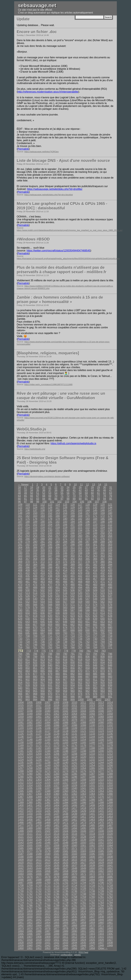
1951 (30, 948)
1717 (101, 885)
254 (35, 536)
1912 (74, 937)
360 (50, 559)
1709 (30, 885)
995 (43, 700)
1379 (30, 800)
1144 (92, 737)
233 (73, 530)
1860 (101, 923)
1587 (21, 854)
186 (110, 519)
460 (20, 582)
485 (110, 585)
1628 (92, 863)
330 (20, 553)
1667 (48, 874)
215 (35, 527)
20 (44, 487)
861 (110, 668)
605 (35, 613)
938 (103, 685)
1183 (48, 748)
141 (65, 510)
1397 (92, 803)
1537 (65, 840)
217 (50, 527)
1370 (48, 797)
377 (80, 562)
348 (58, 556)
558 (73, 602)
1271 (48, 771)
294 (43, 545)
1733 (48, 891)
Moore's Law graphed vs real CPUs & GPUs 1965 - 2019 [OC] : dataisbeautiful (62, 206)
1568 (48, 848)
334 (50, 553)
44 (92, 490)
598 (80, 610)
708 (28, 636)
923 (88, 682)
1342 (92, 788)
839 (43, 665)
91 (86, 499)
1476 (110, 823)
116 (73, 505)
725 (58, 639)
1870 (92, 925)
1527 (74, 837)
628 (110, 616)
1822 (56, 914)
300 (88, 545)
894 (65, 677)
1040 (48, 711)
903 (35, 680)
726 (65, 639)
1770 (83, 900)
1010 (74, 702)
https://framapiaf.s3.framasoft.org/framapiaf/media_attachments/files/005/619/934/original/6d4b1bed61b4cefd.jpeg (68, 259)
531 (65, 596)
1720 (30, 888)
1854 (48, 923)
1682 (83, 877)
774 (36, 651)
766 (73, 647)
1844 (56, 920)
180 (65, 519)
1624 (56, 863)
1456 (30, 820)
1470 (56, 823)
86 (56, 499)
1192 (30, 751)
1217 (56, 757)
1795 (110, 905)
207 (73, 525)
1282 (48, 774)
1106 (48, 728)
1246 (21, 765)
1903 (92, 934)
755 (88, 645)
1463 (92, 820)
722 (35, 639)
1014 (110, 702)
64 (19, 496)
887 (110, 674)
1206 (56, 754)
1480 (48, 825)
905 (50, 680)
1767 (56, 900)
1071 (30, 720)
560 (88, 602)
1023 (92, 705)
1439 (74, 814)
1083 (39, 722)
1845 (65, 920)
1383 (65, 800)
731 (103, 639)
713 (65, 636)
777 (58, 651)
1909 (48, 937)
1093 (30, 725)
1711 (48, 885)
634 (58, 619)
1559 (65, 845)
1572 (83, 848)
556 (58, 602)
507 (80, 590)
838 (35, 665)
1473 (83, 823)
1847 (83, 920)
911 (95, 680)
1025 (110, 705)
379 (95, 562)
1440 (83, 814)
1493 (65, 828)
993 (28, 700)
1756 (56, 897)
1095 (48, 725)
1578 (39, 851)
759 (20, 647)
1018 (48, 705)
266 (28, 539)
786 (35, 654)
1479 (39, 825)
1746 (65, 894)
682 (28, 630)
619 (43, 616)
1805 (101, 908)
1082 (30, 722)
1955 (65, 948)
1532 (21, 840)
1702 (65, 883)
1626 (74, 863)
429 (80, 573)
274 (88, 539)
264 (110, 536)
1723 (56, 888)
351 (80, 556)
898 (95, 677)
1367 (21, 797)
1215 (39, 757)
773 (29, 651)
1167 (101, 742)
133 (103, 507)
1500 (30, 831)
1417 (74, 808)
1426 (56, 811)
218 (58, 527)
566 (35, 605)
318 (28, 550)
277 (110, 539)
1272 (56, 771)
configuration (66, 955)
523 (103, 593)
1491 (48, 828)
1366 (110, 794)
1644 (39, 868)
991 (110, 697)
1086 (65, 722)
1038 (30, 711)
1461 (74, 820)
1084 (48, 722)
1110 (83, 728)
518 (65, 593)
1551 (92, 843)
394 (110, 565)
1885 (30, 931)
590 (20, 610)
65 (25, 496)
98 (32, 502)
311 (73, 547)
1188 (92, 748)
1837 (92, 917)
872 (95, 671)
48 (19, 493)
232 (65, 530)
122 (20, 507)
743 (95, 642)
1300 (110, 777)
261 (88, 536)
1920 (48, 940)
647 (58, 622)
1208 (74, 754)
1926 (101, 940)
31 (111, 487)
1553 (110, 843)
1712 (56, 885)
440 (65, 576)
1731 (30, 891)
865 (43, 671)
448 (28, 579)
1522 (30, 837)
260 (80, 536)
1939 (21, 945)
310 (65, 547)
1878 (65, 928)
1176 (83, 745)
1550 (83, 843)
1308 (83, 780)
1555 (30, 845)
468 (80, 582)
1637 (74, 865)
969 (43, 694)
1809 (39, 911)
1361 (65, 794)
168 (73, 516)
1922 (65, 940)
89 (74, 499)
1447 (48, 817)
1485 (92, 825)
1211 (101, 754)
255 (43, 536)
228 (35, 530)
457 (95, 579)
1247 (30, 765)
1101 (101, 725)
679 (103, 627)
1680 (65, 877)
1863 (30, 925)
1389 (21, 803)
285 (73, 542)
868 (65, 671)
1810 (48, 911)
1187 (83, 748)
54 (56, 493)
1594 (83, 854)
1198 (83, 751)
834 (103, 662)
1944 (65, 945)
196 (88, 522)
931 (50, 685)
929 (35, 685)
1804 (92, 908)
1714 (74, 885)
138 (43, 510)
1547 (56, 843)
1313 (30, 782)
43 (86, 490)
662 (73, 625)
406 (103, 567)
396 (28, 567)
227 (28, 530)
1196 (65, 751)
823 (20, 662)
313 (88, 547)
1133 (92, 734)
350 (73, 556)
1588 (30, 854)
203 (43, 525)
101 (52, 502)
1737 (83, 891)
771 (110, 647)
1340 (74, 788)
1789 (56, 905)
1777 (48, 903)
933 (65, 685)
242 (43, 533)
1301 (21, 780)
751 (58, 645)
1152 (65, 740)
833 (95, 662)
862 (20, 671)
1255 (101, 765)
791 (73, 654)
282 (50, 542)
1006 (39, 702)
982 (43, 697)
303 (110, 545)
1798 (39, 908)
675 (73, 627)
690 (88, 630)
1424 (39, 811)
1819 (30, 914)
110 (28, 505)
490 (50, 587)
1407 (83, 805)
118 (88, 505)
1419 (92, 808)
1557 (48, 845)
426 (58, 573)
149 (28, 513)
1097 (65, 725)
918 (50, 682)
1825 (83, 914)
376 (73, 562)
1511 (30, 834)
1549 (74, 843)
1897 (39, 934)
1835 (74, 917)
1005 (30, 702)
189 (35, 522)
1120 (74, 731)
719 (110, 636)
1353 (92, 791)
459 (110, 579)
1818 (21, 914)
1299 (101, 777)
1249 (48, 765)
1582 (74, 851)
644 (35, 622)
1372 (65, 797)
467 (73, 582)
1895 (21, 934)
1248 (39, 765)
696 (35, 633)
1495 (83, 828)
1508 (101, 831)
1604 (74, 857)
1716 (92, 885)
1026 (21, 708)
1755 (48, 897)
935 (80, 685)
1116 (39, 731)
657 (35, 625)
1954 (56, 948)
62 (105, 493)
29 (98, 487)
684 (43, 630)
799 (35, 657)
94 (105, 499)
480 (73, 585)
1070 (21, 720)
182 (80, 519)
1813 (74, 911)
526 (28, 596)
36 (44, 490)
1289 (110, 774)
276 (103, 539)
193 (65, 522)
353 (95, 556)
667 (110, 625)
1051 (48, 714)
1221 (92, 757)
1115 (30, 731)
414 (65, 570)
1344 (110, 788)
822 (110, 660)
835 (110, 662)
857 (80, 668)
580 (43, 607)
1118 (56, 731)
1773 (110, 900)
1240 (65, 762)
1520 (110, 834)
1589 (39, 854)
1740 (110, 891)
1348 (48, 791)
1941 (39, 945)
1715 (83, 885)
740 (73, 642)
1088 (83, 722)
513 (28, 593)
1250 (56, 765)
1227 (48, 760)
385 (43, 565)
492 (65, 587)
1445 (30, 817)
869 (73, 671)
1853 (39, 923)
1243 (92, 762)
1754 (39, 897)
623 (73, 616)
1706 (101, 883)
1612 (48, 860)
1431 (101, 811)
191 (50, 522)
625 (88, 616)
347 (50, 556)
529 (50, 596)
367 (103, 559)
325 (80, 550)
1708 (21, 885)
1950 (21, 948)
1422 (21, 811)
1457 (39, 820)
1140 (56, 737)
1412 (30, 808)
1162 (56, 742)
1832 (48, 917)
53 (50, 493)
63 (111, 493)
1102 (110, 725)
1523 (39, 837)
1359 (48, 794)
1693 (83, 880)
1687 (30, 880)
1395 (74, 803)
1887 (48, 931)
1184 (56, 748)
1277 (101, 771)
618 (35, 616)
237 (103, 530)
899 (103, 677)
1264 (83, 768)
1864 (39, 925)
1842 (39, 920)
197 (95, 522)
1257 (21, 768)
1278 (110, 771)
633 (50, 619)
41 (74, 490)
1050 (39, 714)
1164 (74, 742)
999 (73, 700)
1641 (110, 865)
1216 (48, 757)
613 (95, 613)
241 (35, 533)
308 (50, 547)
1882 (101, 928)
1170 (30, 745)
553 (35, 602)
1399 (110, 803)
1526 (65, 837)
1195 (56, 751)
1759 (83, 897)
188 (28, 522)
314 (95, 547)
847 (103, 665)
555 (50, 602)
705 (103, 633)
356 (20, 559)
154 (65, 513)
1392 (48, 803)
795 (103, 654)
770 (103, 647)
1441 (92, 814)
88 (68, 499)
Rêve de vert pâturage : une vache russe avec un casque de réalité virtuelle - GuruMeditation (61, 396)
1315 (48, 782)
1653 (21, 871)
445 (103, 576)
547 (88, 599)
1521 (21, 837)
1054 (74, 714)
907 (65, 680)
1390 (30, 803)
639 (95, 619)
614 (103, 613)
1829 (21, 917)
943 (43, 688)
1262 (65, 768)
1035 (101, 708)
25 (74, 487)
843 (73, 665)
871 (88, 671)
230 (50, 530)
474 (28, 585)
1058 (110, 714)
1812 (65, 911)
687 (65, 630)
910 (88, 680)
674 (65, 627)
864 (35, 671)
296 (58, 545)
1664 (21, 874)
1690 (56, 880)
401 (65, 567)
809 (110, 657)
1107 (56, 728)
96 (19, 502)
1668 (56, 874)
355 (110, 556)
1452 (92, 817)
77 (98, 496)
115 (65, 505)
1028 (39, 708)
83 (38, 499)
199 (110, 522)
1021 (74, 705)
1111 (92, 728)
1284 (65, 774)
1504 (65, 831)
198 (103, 522)
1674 (110, 874)
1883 (110, 928)
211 (103, 525)
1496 (92, 828)
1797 (30, 908)
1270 (39, 771)
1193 (39, 751)
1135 (110, 734)
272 (73, 539)
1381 (48, 800)
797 (20, 657)
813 (43, 660)
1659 (74, 871)
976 (95, 694)
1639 (92, 865)
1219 (74, 757)
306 (35, 547)
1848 (92, 920)
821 (103, 660)
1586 (110, 851)
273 (80, 539)
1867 (65, 925)
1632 (30, 865)
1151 (56, 740)
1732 (39, 891)
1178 (101, 745)
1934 (74, 943)
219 (65, 527)
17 (25, 487)
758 (110, 645)
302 (103, 545)
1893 (101, 931)
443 (88, 576)
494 (80, 587)
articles (78, 955)
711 (50, 636)
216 (43, 527)
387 (58, 565)
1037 (21, 711)
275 (95, 539)
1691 (65, 880)
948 (80, 688)
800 (43, 657)
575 (103, 605)
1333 (110, 785)
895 (73, 677)
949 (88, 688)
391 (88, 565)
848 (110, 665)
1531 (110, 837)
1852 (30, 923)
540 (35, 599)
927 (20, 685)
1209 (83, 754)
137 (35, 510)
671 (43, 627)
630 (28, 619)
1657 (56, 871)
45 (98, 490)
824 (28, 662)
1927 (110, 940)
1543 (21, 843)
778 (66, 651)
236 (95, 530)
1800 (56, 908)
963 (95, 691)
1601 (48, 857)
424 (43, 573)
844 (80, 665)
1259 (39, 768)
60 (92, 493)
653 (103, 622)
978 (110, 694)
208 (80, 525)
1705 (92, 883)
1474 (92, 823)
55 (62, 493)
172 (103, 516)
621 (58, 616)
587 (95, 607)
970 (50, 694)
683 (35, 630)
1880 (83, 928)
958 (58, 691)
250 (103, 533)
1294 (56, 777)
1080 (110, 720)
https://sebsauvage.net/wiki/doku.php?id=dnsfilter (55, 189)
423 (35, 573)
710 (43, 636)
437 (43, 576)
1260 (48, 768)
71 (62, 496)
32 (19, 490)
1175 (74, 745)
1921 (56, 940)
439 (58, 576)
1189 (101, 748)
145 (95, 510)
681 (20, 630)
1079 (101, 720)
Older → (103, 948)
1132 (83, 734)
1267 (110, 768)
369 (20, 562)
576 (110, 605)
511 (110, 590)
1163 (65, 742)
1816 (101, 911)
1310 (101, 780)
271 (65, 539)
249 (95, 533)
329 (110, 550)
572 (80, 605)
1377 (110, 797)
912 (103, 680)
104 (74, 502)
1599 (30, 857)
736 (43, 642)
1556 (39, 845)
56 (68, 493)
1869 (83, 925)
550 (110, 599)
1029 (48, 708)
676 (80, 627)
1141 (65, 737)
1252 (74, 765)
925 (103, 682)
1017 (39, 705)
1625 (65, 863)
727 (73, 639)
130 (80, 507)
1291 (30, 777)
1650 (92, 868)
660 (58, 625)
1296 (74, 777)
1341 (83, 788)
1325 (39, 785)
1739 (101, 891)
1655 (39, 871)
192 (58, 522)
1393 (56, 803)
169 (80, 516)
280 (35, 542)
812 (35, 660)
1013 (101, 702)
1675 (21, 877)
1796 (21, 908)
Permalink (23, 149)
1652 (110, 868)
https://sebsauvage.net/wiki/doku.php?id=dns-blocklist (49, 195)
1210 (92, 754)
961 (80, 691)
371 (35, 562)
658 (43, 625)
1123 (101, 731)
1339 (65, 788)
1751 (110, 894)
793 (88, 654)
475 (35, 585)
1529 (92, 837)
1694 (92, 880)
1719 (21, 888)
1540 (92, 840)
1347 (39, 791)
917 (43, 682)
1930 (39, 943)
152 (50, 513)
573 (88, 605)
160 (110, 513)
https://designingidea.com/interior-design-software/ (47, 476)
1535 (48, 840)
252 (20, 536)
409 (28, 570)
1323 (21, 785)
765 (65, 647)
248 (88, 533)
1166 (92, 742)
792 (80, 654)
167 (65, 516)
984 (58, 697)
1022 (83, 705)
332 (35, 553)
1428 (74, 811)
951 (103, 688)
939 (110, 685)
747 (28, 645)
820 (95, 660)
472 (110, 582)
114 (58, 505)
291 (20, 545)
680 (110, 627)
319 (35, 550)
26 (80, 487)
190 (43, 522)
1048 (21, 714)
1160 (39, 742)
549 (103, 599)
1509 (110, 831)
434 (20, 576)
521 (88, 593)
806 (88, 657)
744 (103, 642)
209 (88, 525)
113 (50, 505)
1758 (74, 897)
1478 (30, 825)
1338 (56, 788)
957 (50, 691)
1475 (101, 823)
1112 (101, 728)
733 (20, 642)
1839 (110, 917)
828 (58, 662)
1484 (83, 825)
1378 (21, 800)
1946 (83, 945)
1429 (83, 811)
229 (43, 530)
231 (58, 530)
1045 (92, 711)
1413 (39, 808)
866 (50, 671)
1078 (92, 720)
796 (110, 654)
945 (58, 688)
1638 (83, 865)
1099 (83, 725)
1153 (74, 740)
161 (20, 516)
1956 (74, 948)
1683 (92, 877)
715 (80, 636)
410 (35, 570)
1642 (21, 868)
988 (88, 697)
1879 (74, 928)
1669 (65, 874)
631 (35, 619)
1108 (65, 728)
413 (58, 570)
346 (43, 556)
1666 (39, 874)
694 (20, 633)
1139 (48, 737)
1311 (110, 780)
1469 (48, 823)
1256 (110, 765)
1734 (56, 891)
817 (73, 660)
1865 (48, 925)
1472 (74, 823)
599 (88, 610)
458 (103, 579)
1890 (74, 931)
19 (38, 487)
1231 (83, 760)
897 (88, 677)
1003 (108, 700)
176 (35, 519)
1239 (56, 762)
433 (110, 573)
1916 (110, 937)
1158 (21, 742)
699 (58, 633)
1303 (39, 780)
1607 (101, 857)
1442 (101, 814)
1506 (83, 831)
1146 (110, 737)
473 (20, 585)
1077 (83, 720)
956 (43, 691)
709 (35, 636)
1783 (101, 903)
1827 (101, 914)
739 (65, 642)
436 (35, 576)
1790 (65, 905)
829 (65, 662)
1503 (56, 831)
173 (110, 516)
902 (28, 680)
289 (103, 542)
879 (50, 674)
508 (88, 590)
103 (67, 502)
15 (106, 485)
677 (88, 627)
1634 (48, 865)
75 (86, 496)
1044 (83, 711)
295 (50, 545)
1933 (65, 943)
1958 (92, 948)
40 (68, 490)
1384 (74, 800)
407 (110, 567)
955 (35, 691)
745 (110, 642)
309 (58, 547)
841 (58, 665)
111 (35, 505)
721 (28, 639)
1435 (39, 814)
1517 (83, 834)
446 (110, 576)
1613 (56, 860)
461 (28, 582)
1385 (83, 800)
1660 (83, 871)
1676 (30, 877)
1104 (30, 728)
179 (58, 519)
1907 (30, 937)
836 (20, 665)
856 (73, 668)
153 (58, 513)
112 (43, 505)
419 (103, 570)
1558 (56, 845)
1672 (92, 874)
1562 (92, 845)
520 (80, 593)
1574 (101, 848)
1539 (83, 840)
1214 (30, 757)
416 (80, 570)
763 (50, 647)
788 (50, 654)
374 (58, 562)
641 (110, 619)
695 (28, 633)
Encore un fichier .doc (37, 32)
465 (58, 582)
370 (28, 562)
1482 (65, 825)
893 (58, 677)
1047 (110, 711)
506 (73, 590)
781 (88, 651)
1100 (92, 725)
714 (73, 636)
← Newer (23, 485)
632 (43, 619)
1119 (65, 731)
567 (43, 605)
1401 (30, 805)
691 (95, 630)
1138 (39, 737)
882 (73, 674)
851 (35, 668)
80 (19, 499)
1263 (74, 768)
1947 (92, 945)
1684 (101, 877)
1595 (92, 854)
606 (43, 613)
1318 (74, 782)
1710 (39, 885)
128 (65, 507)
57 (74, 493)
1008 (56, 702)
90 (80, 499)
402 (73, 567)
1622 (39, 863)
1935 (83, 943)
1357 (30, 794)
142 (73, 510)
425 (50, 573)
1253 (83, 765)
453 (65, 579)
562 (103, 602)
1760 (92, 897)
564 (20, 605)
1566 (30, 848)
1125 (21, 734)
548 (95, 599)
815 (58, 660)
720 (20, 639)
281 (43, 542)
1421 (110, 808)
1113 (110, 728)
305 (28, 547)
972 (65, 694)
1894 (110, 931)
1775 (30, 903)
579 (35, 607)
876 (28, 674)
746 (20, 645)
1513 (48, 834)
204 (50, 525)
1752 (21, 897)
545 (73, 599)
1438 (65, 814)
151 (43, 513)
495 (88, 587)
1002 (99, 700)
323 (65, 550)
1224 (21, 760)
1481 (56, 825)
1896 (30, 934)
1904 (101, 934)
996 (50, 700)
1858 (83, 923)
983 (50, 697)
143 (80, 510)
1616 (83, 860)
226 (20, 530)
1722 (48, 888)
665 (95, 625)
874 (110, 671)
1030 (56, 708)
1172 (48, 745)
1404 (56, 805)
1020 (65, 705)
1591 (56, 854)
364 (80, 559)
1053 (65, 714)
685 (50, 630)
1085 (56, 722)
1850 (110, 920)
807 (95, 657)
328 (103, 550)
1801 (65, 908)
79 (111, 496)
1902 (83, 934)
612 (88, 613)
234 (80, 530)
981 (35, 697)
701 (73, 633)
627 (103, 616)
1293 (48, 777)
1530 (101, 837)
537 (110, 596)
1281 (39, 774)
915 (28, 682)
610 (73, 613)
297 (65, 545)
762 (43, 647)
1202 (21, 754)
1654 (30, 871)
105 (82, 502)
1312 (21, 782)
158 (95, 513)
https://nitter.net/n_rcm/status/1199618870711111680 (48, 384)
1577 (30, 851)
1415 (56, 808)
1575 (110, 848)
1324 (30, 785)
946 (65, 688)
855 (65, 668)
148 (20, 513)
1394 (65, 803)
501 (35, 590)
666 (103, 625)
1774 (21, 903)
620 (50, 616)
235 (88, 530)
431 (95, 573)
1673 (101, 874)
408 (20, 570)
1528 (83, 837)
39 (62, 490)
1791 (74, 905)
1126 (30, 734)
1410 (110, 805)
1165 (83, 742)
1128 (48, 734)
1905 (110, 934)
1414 (48, 808)
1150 (48, 740)
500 (28, 590)
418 (95, 570)
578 (28, 607)
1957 (83, 948)
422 (28, 573)
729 (88, 639)
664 (88, 625)
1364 (92, 794)
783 (103, 651)
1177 (92, 745)
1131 (74, 734)
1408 (92, 805)
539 (28, 599)
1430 (92, 811)
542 (50, 599)
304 (20, 547)
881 (65, 674)
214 (28, 527)
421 (20, 573)
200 (20, 525)
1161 (48, 742)
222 (88, 527)
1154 (83, 740)
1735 (65, 891)
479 (65, 585)
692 (103, 630)
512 (20, 593)
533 (80, 596)
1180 (21, 748)
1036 (110, 708)
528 (43, 596)
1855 (56, 923)
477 (50, 585)
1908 (39, 937)
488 (35, 587)
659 (50, 625)
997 (58, 700)
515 (43, 593)
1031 (65, 708)
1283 (56, 774)
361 (58, 559)
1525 (56, 837)
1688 (39, 880)
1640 (101, 865)
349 (65, 556)
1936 (92, 943)
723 (43, 639)
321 (50, 550)
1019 (56, 705)
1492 (56, 828)
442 (80, 576)
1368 (30, 797)
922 (80, 682)
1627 (83, 863)
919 (58, 682)
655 (20, 625)
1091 (110, 722)
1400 (21, 805)
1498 (110, 828)
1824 (74, 914)
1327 (56, 785)
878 (43, 674)
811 (28, 660)
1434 (30, 814)
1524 (48, 837)
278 (20, 542)
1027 (30, 708)
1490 (39, 828)
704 (95, 633)
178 (50, 519)
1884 (21, 931)
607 (50, 613)
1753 (30, 897)
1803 (83, 908)
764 (58, 647)
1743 (39, 894)
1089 (92, 722)
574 (95, 605)
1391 (39, 803)
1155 (92, 740)
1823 (65, 914)
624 (80, 616)
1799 (48, 908)
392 (95, 565)
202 (35, 525)
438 (50, 576)
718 (103, 636)
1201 (110, 751)
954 (28, 691)
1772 (101, 900)
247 (80, 533)
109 (20, 505)
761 (35, 647)
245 (65, 533)
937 (95, 685)
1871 (101, 925)
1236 (30, 762)
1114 (21, 731)
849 (20, 668)
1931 (48, 943)
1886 (39, 931)
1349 (56, 791)
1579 (48, 851)
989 (95, 697)
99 (38, 502)
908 (73, 680)
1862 (21, 925)
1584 (92, 851)
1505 (74, 831)
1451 (83, 817)
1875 (39, 928)
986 (73, 697)
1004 (21, 702)
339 (88, 553)
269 (50, 539)
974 (80, 694)
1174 (65, 745)
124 (35, 507)
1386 (92, 800)
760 (28, 647)
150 (35, 513)
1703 (74, 883)
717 (95, 636)
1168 (110, 742)
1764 (30, 900)
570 (65, 605)
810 (20, 660)
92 (92, 499)
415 (73, 570)
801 (50, 657)
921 (73, 682)
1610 (30, 860)
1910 (56, 937)
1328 (65, 785)
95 (111, 499)
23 (62, 487)
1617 (92, 860)
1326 (48, 785)
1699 (39, 883)
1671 (83, 874)
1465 (110, 820)
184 (95, 519)
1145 (101, 737)
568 (50, 605)
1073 (48, 720)
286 (80, 542)
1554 (21, 845)
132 (95, 507)
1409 (101, 805)
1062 (48, 717)
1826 (92, 914)
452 (58, 579)
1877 (56, 928)
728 (80, 639)
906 (58, 680)
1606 (92, 857)
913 (110, 680)
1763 (21, 900)
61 (98, 493)
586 (88, 607)
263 (103, 536)
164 (43, 516)
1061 (39, 717)
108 (104, 502)
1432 (110, 811)
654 (110, 622)
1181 (30, 748)
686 (58, 630)
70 (56, 496)
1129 (56, 734)
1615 (74, 860)
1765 (39, 900)
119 (95, 505)
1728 (101, 888)
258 (65, 536)
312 (80, 547)
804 (73, 657)
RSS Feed (83, 952)
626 (95, 616)
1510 (21, 834)
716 (88, 636)
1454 (110, 817)
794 (95, 654)
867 (58, 671)
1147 (21, 740)
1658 (65, 871)
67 (38, 496)
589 (110, 607)
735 (35, 642)
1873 (21, 928)
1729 (110, 888)
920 (65, 682)
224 (103, 527)
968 (35, 694)
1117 (48, 731)
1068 (101, 717)
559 (80, 602)
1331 (92, 785)
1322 (110, 782)
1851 (21, 923)
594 (50, 610)
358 (35, 559)
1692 (74, 880)
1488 (21, 828)
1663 (110, 871)
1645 (48, 868)
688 (73, 630)
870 (80, 671)
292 (28, 545)
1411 (21, 808)
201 (28, 525)
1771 (92, 900)
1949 (110, 945)
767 (80, 647)
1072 (39, 720)
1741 (21, 894)
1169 (21, 745)
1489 (30, 828)
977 (103, 694)
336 (65, 553)
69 (50, 496)
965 (110, 691)
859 (95, 668)
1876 (48, 928)
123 (28, 507)
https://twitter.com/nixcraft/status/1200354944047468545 (58, 251)
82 (32, 499)
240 (28, 533)
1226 (39, 760)
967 (28, 694)
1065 (74, 717)
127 (58, 507)
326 (88, 550)
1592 (65, 854)
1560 (74, 845)
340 (95, 553)
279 (28, 542)
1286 (83, 774)
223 (95, 527)
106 (89, 502)
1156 (101, 740)
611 (80, 613)
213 (20, 527)
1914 (92, 937)
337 (73, 553)
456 (88, 579)
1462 (83, 820)
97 (25, 502)
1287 (92, 774)
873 (103, 671)
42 (80, 490)
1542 (110, 840)
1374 (83, 797)
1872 (110, 925)
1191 (21, 751)
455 (80, 579)
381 (110, 562)
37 (50, 490)
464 (50, 582)
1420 (101, 808)
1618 (101, 860)
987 (80, 697)
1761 (101, 897)
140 (58, 510)
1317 (65, 782)
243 (50, 533)
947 (73, 688)
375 (65, 562)
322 (58, 550)
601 (103, 610)
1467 (30, 823)
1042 (65, 711)
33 (25, 490)
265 (20, 539)
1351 (74, 791)
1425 (48, 811)
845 (88, 665)
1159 (30, 742)
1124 (110, 731)
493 (73, 587)
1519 (101, 834)
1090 (101, 722)
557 (65, 602)
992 (20, 700)
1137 (30, 737)
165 (50, 516)
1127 (39, 734)
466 (65, 582)
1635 (56, 865)
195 (80, 522)
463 (43, 582)
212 (110, 525)
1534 (39, 840)
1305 (56, 780)
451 (50, 579)
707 (20, 636)
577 (20, 607)
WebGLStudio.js (31, 429)
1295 (65, 777)
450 (43, 579)
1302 (30, 780)
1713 (65, 885)
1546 (48, 843)
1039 (39, 711)
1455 (21, 820)
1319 (83, 782)
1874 (30, 928)
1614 (65, 860)
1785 (21, 905)
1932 (56, 943)
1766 (48, 900)
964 (103, 691)
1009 (65, 702)
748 (35, 645)
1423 (30, 811)
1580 (56, 851)
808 (103, 657)
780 (81, 651)
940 (20, 688)
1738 (92, 891)
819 (88, 660)
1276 (92, 771)
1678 (48, 877)
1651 (101, 868)
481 (80, 585)
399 (50, 567)
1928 (21, 943)
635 (65, 619)
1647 (65, 868)
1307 (74, 780)
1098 (74, 725)
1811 (56, 911)
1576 (21, 851)
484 (103, 585)
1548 (65, 843)
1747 (74, 894)
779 (74, 651)
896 (80, 677)
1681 (74, 877)
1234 (110, 760)
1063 (56, 717)
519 (73, 593)
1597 (110, 854)
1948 (101, 945)
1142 (74, 737)
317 (20, 550)
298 (73, 545)
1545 (39, 843)
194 (73, 522)
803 (65, 657)
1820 (39, 914)
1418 (83, 808)
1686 (21, 880)
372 (43, 562)
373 (50, 562)
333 (43, 553)
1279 (21, 774)
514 (35, 593)
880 (58, 674)
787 (43, 654)
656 (28, 625)
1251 (65, 765)
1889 (65, 931)
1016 (30, 705)
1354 (101, 791)
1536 (56, 840)
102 (59, 502)
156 (80, 513)
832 (88, 662)
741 (80, 642)
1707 (110, 883)
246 (73, 533)
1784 (110, 903)
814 (50, 660)
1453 (101, 817)
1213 (21, 757)
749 (43, 645)
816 (65, 660)
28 (92, 487)
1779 (65, 903)
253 (28, 536)
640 (103, 619)
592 (35, 610)
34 (32, 490)
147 (110, 510)
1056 (92, 714)
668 (20, 627)
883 (80, 674)
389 (73, 565)
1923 (74, 940)
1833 (56, 917)
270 (58, 539)
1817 (110, 911)
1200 (101, 751)
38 (56, 490)
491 (58, 587)
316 (110, 547)
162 (28, 516)
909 (80, 680)
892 (50, 677)
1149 (39, 740)
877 (35, 674)
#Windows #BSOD (33, 239)
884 (88, 674)
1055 (83, 714)
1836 (83, 917)
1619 (110, 860)
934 (73, 685)
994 (35, 700)
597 (73, 610)
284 (65, 542)
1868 (74, 925)
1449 (65, 817)
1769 (74, 900)
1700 (48, 883)
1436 (48, 814)
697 (43, 633)
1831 (39, 917)
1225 (30, 760)
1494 (74, 828)
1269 (30, 771)
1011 (83, 702)
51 (38, 493)
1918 (30, 940)
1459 (56, 820)
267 (35, 539)
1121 (83, 731)
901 (20, 680)
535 (95, 596)
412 (50, 570)
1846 (74, 920)
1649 (83, 868)
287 (88, 542)
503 (50, 590)
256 (50, 536)
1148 (30, 740)
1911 (65, 937)
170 (88, 516)
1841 (30, 920)
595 (58, 610)
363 (73, 559)
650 (80, 622)
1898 (48, 934)
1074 (56, 720)
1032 (74, 708)
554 (43, 602)
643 (28, 622)
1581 (65, 851)
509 (95, 590)
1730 (21, 891)
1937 (101, 943)
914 (20, 682)
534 (88, 596)
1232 (92, 760)
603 (20, 613)
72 (68, 496)
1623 (48, 863)
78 (105, 496)
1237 (39, 762)
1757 (65, 897)
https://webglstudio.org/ (35, 449)
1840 (21, 920)
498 (110, 587)
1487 (110, 825)
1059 (21, 717)
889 (28, 677)
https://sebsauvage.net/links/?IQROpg (41, 152)
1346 (30, 791)
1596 (101, 854)
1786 (30, 905)
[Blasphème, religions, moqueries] (48, 353)
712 (58, 636)
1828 (110, 914)
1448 (56, 817)
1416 (65, 808)
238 (110, 530)
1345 (21, 791)
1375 (92, 797)
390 (80, 565)
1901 (74, 934)
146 (103, 510)
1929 (30, 943)
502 (43, 590)
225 (110, 527)
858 (88, 668)
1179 (110, 745)
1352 (83, 791)
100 (44, 502)
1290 (21, 777)
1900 (65, 934)
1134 (101, 734)
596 (65, 610)
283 (58, 542)
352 (88, 556)
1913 (83, 937)
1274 (74, 771)
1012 (92, 702)
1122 (92, 731)
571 (73, 605)
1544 (30, 843)
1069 (110, 717)
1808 (30, 911)
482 (88, 585)
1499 (21, 831)
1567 (39, 848)
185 (103, 519)
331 (28, 553)
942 (35, 688)
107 (97, 502)
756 (95, 645)
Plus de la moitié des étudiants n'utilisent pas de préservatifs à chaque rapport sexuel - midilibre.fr (62, 270)
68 (44, 496)
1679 (56, 877)
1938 (110, 943)
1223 (110, 757)
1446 (39, 817)
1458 (48, 820)
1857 (74, 923)
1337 (48, 788)
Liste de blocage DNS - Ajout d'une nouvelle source (63, 161)
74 (80, 496)
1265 (92, 768)
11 (81, 485)
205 (58, 525)
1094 (39, 725)
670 (35, 627)
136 (28, 510)
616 (20, 616)
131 (88, 507)
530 (58, 596)
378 (88, 562)
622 (65, 616)
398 (43, 567)
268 (43, 539)
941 (28, 688)
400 (58, 567)
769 (95, 647)
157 (88, 513)
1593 (74, 854)
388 (65, 565)
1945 (74, 945)
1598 (21, 857)
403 (80, 567)
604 (28, 613)
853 (50, 668)
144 (88, 510)
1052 (56, 714)
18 (32, 487)
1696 (110, 880)
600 (95, 610)
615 (110, 613)
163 (35, 516)
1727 (92, 888)
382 (20, 565)
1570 (65, 848)
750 (50, 645)
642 (20, 622)
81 (25, 499)
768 (88, 647)
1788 (48, 905)
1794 (101, 905)
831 (80, 662)
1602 (56, 857)
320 (43, 550)
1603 (65, 857)
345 (35, 556)
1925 (92, 940)
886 (103, 674)
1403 (48, 805)
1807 (21, 911)
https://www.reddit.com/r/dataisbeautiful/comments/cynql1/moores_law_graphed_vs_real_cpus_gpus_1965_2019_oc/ (70, 230)
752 (65, 645)
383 (28, 565)
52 (44, 493)
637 (80, 619)
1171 (39, 745)
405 (95, 567)
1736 (74, 891)
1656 (48, 871)
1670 (74, 874)
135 (20, 510)
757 (103, 645)
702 (80, 633)
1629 (101, 863)
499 (20, 590)
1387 (101, 800)
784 (20, 654)
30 (105, 487)
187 (20, 522)
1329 (74, 785)
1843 (48, 920)
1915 (101, 937)
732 (110, 639)
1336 (39, 788)
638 (88, 619)
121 (110, 505)
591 (28, 610)
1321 (101, 782)
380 (103, 562)
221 (80, 527)
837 (28, 665)
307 (43, 547)
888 (20, 677)
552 (28, 602)
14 (100, 485)
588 (103, 607)
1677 (39, 877)
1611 (39, 860)
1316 (56, 782)
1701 (56, 883)
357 (28, 559)
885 (95, 674)
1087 (74, 722)
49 (25, 493)
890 (35, 677)
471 (103, 582)
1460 (65, 820)
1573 (92, 848)
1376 (101, 797)
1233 (101, 760)
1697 (21, 883)
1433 (21, 814)
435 (28, 576)
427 (65, 573)
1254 (92, 765)
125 (43, 507)
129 (73, 507)
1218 (65, 757)
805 (80, 657)
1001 (90, 700)
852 (43, 668)
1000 (81, 700)
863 (28, 671)
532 (73, 596)
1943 (56, 945)
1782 (92, 903)
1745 (56, 894)
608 (58, 613)
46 (105, 490)
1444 (21, 817)
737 (50, 642)
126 (50, 507)
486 (20, 587)
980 (28, 697)
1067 (92, 717)
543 (58, 599)
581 (50, 607)
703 (88, 633)
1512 (39, 834)
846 (95, 665)
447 (20, 579)
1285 (74, 774)
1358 (39, 794)
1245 (110, 762)
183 (88, 519)
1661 (92, 871)
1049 (30, 714)
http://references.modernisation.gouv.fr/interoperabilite (48, 92)
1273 (65, 771)
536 (103, 596)
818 (80, 660)
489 (43, 587)
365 (88, 559)
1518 (92, 834)
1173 (56, 745)
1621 (30, 863)
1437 (56, 814)
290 (110, 542)
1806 (110, 908)
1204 (39, 754)
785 (28, 654)
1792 (83, 905)
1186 (74, 748)
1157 (110, 740)
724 (50, 639)
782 (96, 651)
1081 (21, 722)
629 (20, 619)
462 (35, 582)
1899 (56, 934)
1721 (39, 888)
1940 (30, 945)
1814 (83, 911)
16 (19, 487)
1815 (92, 911)
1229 (65, 760)
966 (20, 694)
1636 (65, 865)
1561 (83, 845)
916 (35, 682)
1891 (83, 931)
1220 (83, 757)
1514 (56, 834)
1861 (110, 923)
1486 (101, 825)
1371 (56, 797)
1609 (21, 860)
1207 (65, 754)
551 (20, 602)
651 (88, 622)
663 (80, 625)
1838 (101, 917)
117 (80, 505)
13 (93, 485)
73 (74, 496)
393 (103, 565)
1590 (48, 854)
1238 (48, 762)
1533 (30, 840)
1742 (30, 894)
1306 (65, 780)
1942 (48, 945)
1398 (101, 803)
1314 (39, 782)
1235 (21, 762)
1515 (65, 834)
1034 (92, 708)
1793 (92, 905)
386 (50, 565)
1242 (83, 762)
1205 (48, 754)
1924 (83, 940)
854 (58, 668)
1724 (65, 888)
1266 (101, 768)
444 (95, 576)
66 (32, 496)
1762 (110, 897)
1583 (83, 851)
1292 (39, 777)
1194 (48, 751)
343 (20, 556)
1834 (65, 917)
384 (35, 565)
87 (62, 499)
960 (73, 691)
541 (43, 599)
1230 (74, 760)
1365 (101, 794)
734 (28, 642)
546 (80, 599)
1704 (83, 883)
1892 (92, 931)
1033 (83, 708)
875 (20, 674)
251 (110, 533)
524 (110, 593)
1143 (83, 737)
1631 (21, 865)
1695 (101, 880)
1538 (74, 840)
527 (35, 596)
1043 (74, 711)
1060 (30, 717)
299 (80, 545)
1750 (101, 894)
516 (50, 593)
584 (73, 607)
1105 (39, 728)
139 (50, 510)
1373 (74, 797)
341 (103, 553)
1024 (101, 705)
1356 (21, 794)
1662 (101, 871)
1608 (110, 857)
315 (103, 547)
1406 (74, 805)
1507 (92, 831)
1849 (101, 920)
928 (28, 685)
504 (58, 590)
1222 (101, 757)
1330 (83, 785)
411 (43, 570)
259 (73, 536)
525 (20, 596)
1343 (101, 788)
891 (43, 677)
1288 (101, 774)
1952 (39, 948)
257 (58, 536)
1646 (56, 868)
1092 (21, 725)
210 (95, 525)
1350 (65, 791)
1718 (110, 885)
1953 (48, 948)
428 (73, 573)
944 (50, 688)
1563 (101, 845)
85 (50, 499)
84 (44, 499)
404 (88, 567)
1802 (74, 908)
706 (110, 633)
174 (20, 519)
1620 (21, 863)
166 (58, 516)
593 (43, 610)
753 (73, 645)
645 (43, 622)
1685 (110, 877)
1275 (83, 771)
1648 (74, 868)
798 (28, 657)
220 (73, 527)
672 (50, 627)
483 (95, 585)
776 (51, 651)
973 (73, 694)
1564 (110, 845)
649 (73, 622)
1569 (56, 848)
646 (50, 622)
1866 (56, 925)
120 (103, 505)
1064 (65, 717)
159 (103, 513)
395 (20, 567)
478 (58, 585)
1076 (74, 720)
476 (43, 585)
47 (111, 490)
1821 (48, 914)
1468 (39, 823)
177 (43, 519)
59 (86, 493)
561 (95, 602)
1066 (83, 717)
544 (65, 599)
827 (50, 662)
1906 (21, 937)
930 (43, 685)
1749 (92, 894)
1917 (21, 940)
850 (28, 668)
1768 (65, 900)
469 (88, 582)
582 (58, 607)
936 (88, 685)
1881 (92, 928)
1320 (92, 782)
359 (43, 559)
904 (43, 680)
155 (73, 513)
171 (95, 516)
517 (58, 593)
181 (73, 519)
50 (32, 493)
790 (65, 654)
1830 (30, 917)
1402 (39, 805)
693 (110, 630)
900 (110, 677)
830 (73, 662)
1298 (92, 777)
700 (65, 633)
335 (58, 553)
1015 (21, 705)
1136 (21, 737)
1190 (110, 748)
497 (103, 587)
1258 (30, 768)
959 (65, 691)
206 (65, 525)
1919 (39, 940)
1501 (39, 831)
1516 (74, 834)
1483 (74, 825)
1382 (56, 800)
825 (35, 662)
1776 (39, 903)
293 (35, 545)
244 (58, 533)
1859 (92, 923)
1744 (48, 894)
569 (58, 605)
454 (73, 579)
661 (65, 625)
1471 (65, 823)
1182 (39, 748)
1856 (65, 923)
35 (38, 490)
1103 (21, 728)
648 (65, 622)
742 (88, 642)
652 (95, 622)
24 (68, 487)
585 (80, 607)
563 (110, 602)
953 (20, 691)
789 (58, 654)
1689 (48, 880)
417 (88, 570)
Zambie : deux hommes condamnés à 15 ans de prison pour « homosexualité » (60, 299)
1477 (21, 825)
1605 (83, 857)
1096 (56, 725)
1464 (101, 820)
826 (43, 662)
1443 (110, 814)
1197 (74, 751)
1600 (39, 857)
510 (103, 590)
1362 (74, 794)
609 (65, 613)
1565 (21, 848)
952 (110, 688)
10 (75, 485)
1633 (39, 865)
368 (110, 559)
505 (65, 590)
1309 (92, 780)
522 (95, 593)
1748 (83, 894)
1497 (101, 828)
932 (58, 685)
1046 (101, 711)
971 (58, 694)
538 (20, 599)
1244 (101, 762)
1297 (83, 777)
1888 (56, 931)
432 (103, 573)
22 (56, 487)
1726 (83, 888)
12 (87, 485)
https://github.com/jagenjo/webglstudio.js (73, 443)
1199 (92, 751)
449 (35, 579)
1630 (110, 863)
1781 (83, 903)
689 (80, 630)
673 (58, 627)
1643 (30, 868)
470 (95, 582)
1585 (101, 851)
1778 (56, 903)
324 (73, 550)
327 (95, 550)
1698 (30, 883)
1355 (110, 791)
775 (43, 651)
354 (103, 556)
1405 (65, 805)
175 (28, 519)
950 (95, 688)
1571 (74, 848)
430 (88, 573)
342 (110, 553)
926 (110, 682)
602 (110, 610)
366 (95, 559)
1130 (65, 734)
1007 (48, 702)
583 (65, 607)
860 (103, 668)
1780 (74, 903)
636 (73, 619)
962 (88, 691)
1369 (39, 797)
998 (65, 700)
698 (50, 633)
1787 (39, 905)
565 (28, 605)
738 (58, 642)
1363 (83, 794)
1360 (56, 794)
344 (28, 556)
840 (50, 665)
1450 (74, 817)
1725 (74, 888)
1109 (74, 728)
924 (95, 682)
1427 (65, 811)
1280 (30, 774)
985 (65, 697)
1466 (21, 823)
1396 (83, 803)
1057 (101, 714)
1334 (21, 788)
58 (80, 493)
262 (95, 536)
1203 (30, 754)
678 (95, 627)
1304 (48, 780)
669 (28, 627)
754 (80, 645)
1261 (56, 768)
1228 (56, 760)
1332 (101, 785)
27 (86, 487)
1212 (110, 754)
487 (28, 587)
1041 (56, 711)
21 (50, 487)
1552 (101, 843)
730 (95, 639)
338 (80, 553)
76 (92, 496)
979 (20, 697)
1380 (39, 800)
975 (88, 694)
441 (73, 576)
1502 (48, 831)
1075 (65, 720)
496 (95, 587)
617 (28, 616)
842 (65, 665)
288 (95, 542)
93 (98, 499)
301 (95, 545)
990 (103, 697)
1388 (110, 800)
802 (58, 657)
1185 (65, 748)
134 (110, 507)
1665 (30, 874)
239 (20, 533)
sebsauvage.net (37, 5)
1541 (101, 840)
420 (110, 570)
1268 (21, 771)
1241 (74, 762)
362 (65, 559)
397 (35, 567)
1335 (30, 788)
